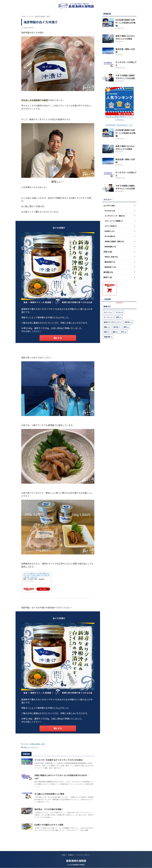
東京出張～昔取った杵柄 (124, 46)
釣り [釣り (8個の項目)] (124, 317)
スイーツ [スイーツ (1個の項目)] (108, 297)
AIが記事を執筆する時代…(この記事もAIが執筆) (125, 21)
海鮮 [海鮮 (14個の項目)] (107, 312)
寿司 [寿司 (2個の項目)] (119, 302)
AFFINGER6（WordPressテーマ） (119, 117)
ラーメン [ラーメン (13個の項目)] (108, 302)
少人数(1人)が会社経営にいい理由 (60, 795)
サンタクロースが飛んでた (125, 57)
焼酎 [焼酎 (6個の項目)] (106, 317)
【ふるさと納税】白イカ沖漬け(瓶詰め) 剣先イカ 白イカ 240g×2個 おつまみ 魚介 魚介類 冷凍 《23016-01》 (36, 575)
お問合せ (71, 855)
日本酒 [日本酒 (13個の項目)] (128, 307)
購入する (58, 338)
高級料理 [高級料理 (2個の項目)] (108, 322)
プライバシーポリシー (83, 855)
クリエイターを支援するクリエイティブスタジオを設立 (69, 758)
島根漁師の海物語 (76, 861)
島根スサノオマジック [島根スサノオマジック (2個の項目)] (112, 307)
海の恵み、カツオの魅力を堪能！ (59, 812)
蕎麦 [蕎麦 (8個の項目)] (115, 317)
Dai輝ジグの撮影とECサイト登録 (59, 830)
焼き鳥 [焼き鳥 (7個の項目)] (117, 312)
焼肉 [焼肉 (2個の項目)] (126, 312)
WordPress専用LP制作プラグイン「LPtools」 (119, 110)
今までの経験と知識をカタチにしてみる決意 (126, 69)
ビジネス (26, 743)
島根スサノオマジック (31, 746)
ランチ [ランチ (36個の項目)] (119, 297)
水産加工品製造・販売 (37, 743)
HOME (64, 855)
